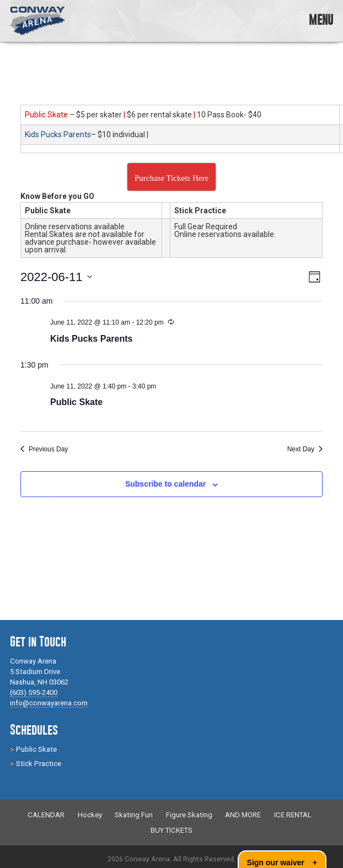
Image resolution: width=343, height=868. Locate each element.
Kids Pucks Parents (91, 339)
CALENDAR (46, 815)
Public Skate (76, 402)
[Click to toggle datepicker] (56, 277)
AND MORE (243, 815)
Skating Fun (134, 815)
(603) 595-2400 (34, 692)
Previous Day (44, 449)
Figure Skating (189, 815)
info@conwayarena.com (49, 703)
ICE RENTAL (293, 815)
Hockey (90, 815)
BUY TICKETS (171, 830)
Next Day (305, 449)
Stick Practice (39, 764)
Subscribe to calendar (165, 484)
